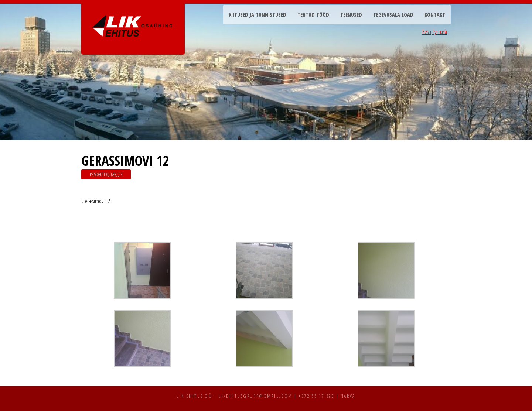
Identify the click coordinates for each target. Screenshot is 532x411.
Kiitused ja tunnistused (258, 15)
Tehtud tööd (313, 15)
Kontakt (435, 15)
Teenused (351, 15)
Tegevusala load (393, 15)
